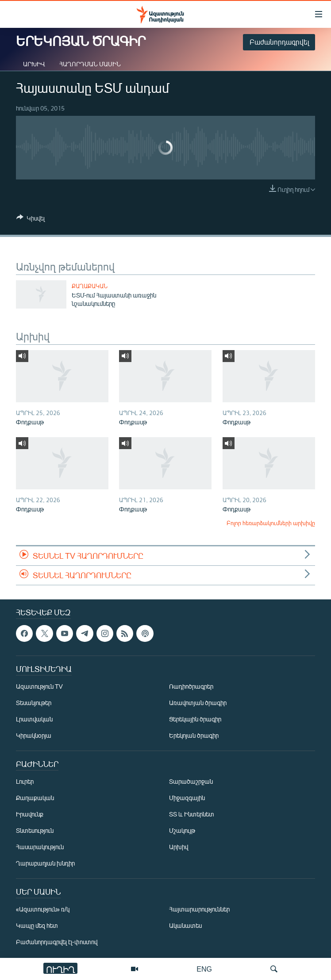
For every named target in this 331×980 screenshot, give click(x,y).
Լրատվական (34, 719)
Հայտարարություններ (199, 909)
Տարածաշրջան (191, 782)
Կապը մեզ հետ (37, 926)
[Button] (31, 220)
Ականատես (185, 926)
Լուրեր (25, 782)
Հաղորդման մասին (90, 64)
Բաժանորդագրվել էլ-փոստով (57, 942)
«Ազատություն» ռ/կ (43, 909)
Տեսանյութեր (34, 703)
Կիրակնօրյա (34, 736)
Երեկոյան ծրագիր (194, 736)
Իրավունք (30, 814)
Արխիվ (34, 64)
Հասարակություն (40, 847)
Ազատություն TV (39, 687)
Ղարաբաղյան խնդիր (45, 864)
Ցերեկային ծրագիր (195, 719)
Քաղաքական (90, 286)
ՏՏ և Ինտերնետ (192, 814)
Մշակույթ (182, 831)
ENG (204, 969)
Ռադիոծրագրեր (191, 687)
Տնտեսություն (35, 831)
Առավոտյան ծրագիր (198, 703)
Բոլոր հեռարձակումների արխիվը (271, 523)
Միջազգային (187, 798)
